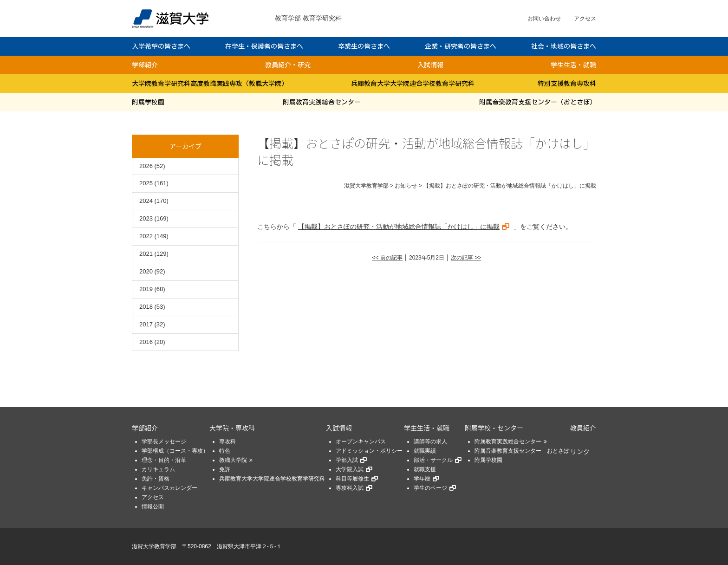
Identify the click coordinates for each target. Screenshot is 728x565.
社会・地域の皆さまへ (564, 46)
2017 (146, 324)
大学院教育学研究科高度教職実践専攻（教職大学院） (210, 84)
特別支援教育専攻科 (567, 84)
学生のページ (430, 488)
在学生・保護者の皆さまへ (264, 46)
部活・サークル (433, 460)
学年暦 (422, 479)
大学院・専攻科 (232, 428)
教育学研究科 (322, 18)
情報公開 (153, 507)
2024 (146, 201)
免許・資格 (156, 479)
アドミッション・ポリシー (369, 451)
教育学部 (288, 18)
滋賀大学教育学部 (154, 546)
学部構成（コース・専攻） (175, 451)
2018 (146, 307)
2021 (146, 254)
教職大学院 (233, 460)
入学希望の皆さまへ (161, 46)
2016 (146, 342)
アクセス (585, 19)
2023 (146, 218)
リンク (580, 451)
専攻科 (227, 442)
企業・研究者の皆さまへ (461, 46)
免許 (225, 469)
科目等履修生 (352, 479)
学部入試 (347, 460)
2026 (146, 166)
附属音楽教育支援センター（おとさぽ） (538, 102)
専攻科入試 (350, 488)
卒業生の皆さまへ (364, 46)
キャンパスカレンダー (169, 488)
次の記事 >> (466, 258)
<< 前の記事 (387, 258)
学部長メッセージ (164, 442)
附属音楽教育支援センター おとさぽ (522, 451)
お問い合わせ (544, 19)
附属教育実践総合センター (322, 102)
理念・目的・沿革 (164, 460)
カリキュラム (158, 469)
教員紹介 (583, 428)
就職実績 (425, 451)
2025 (146, 183)
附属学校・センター (494, 428)
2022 (146, 236)
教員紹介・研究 (288, 65)
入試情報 (430, 65)
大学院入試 (350, 469)
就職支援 (425, 469)
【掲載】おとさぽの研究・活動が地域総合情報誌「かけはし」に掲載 (399, 227)
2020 (146, 271)
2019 (146, 289)
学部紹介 (145, 65)
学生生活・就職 (573, 65)
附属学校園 (148, 102)
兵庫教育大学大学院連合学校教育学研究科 (413, 84)
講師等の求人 (430, 442)
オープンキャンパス (361, 442)
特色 (225, 451)
